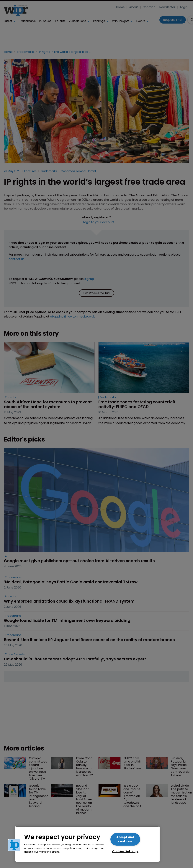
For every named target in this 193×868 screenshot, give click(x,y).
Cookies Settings (125, 851)
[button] (14, 845)
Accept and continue (125, 839)
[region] (87, 844)
